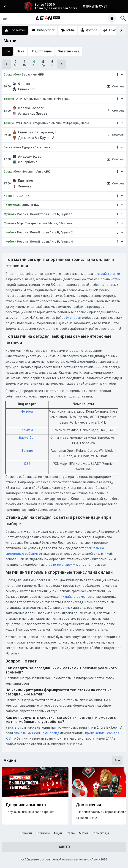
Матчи (83, 833)
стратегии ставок (59, 565)
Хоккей (9, 196)
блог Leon (74, 318)
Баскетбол (12, 74)
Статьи (70, 833)
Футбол (9, 214)
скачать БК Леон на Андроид (36, 733)
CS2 (27, 464)
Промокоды (100, 833)
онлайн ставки (109, 274)
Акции (58, 833)
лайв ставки (75, 597)
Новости (26, 833)
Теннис (9, 99)
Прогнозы (43, 833)
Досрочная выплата (26, 805)
